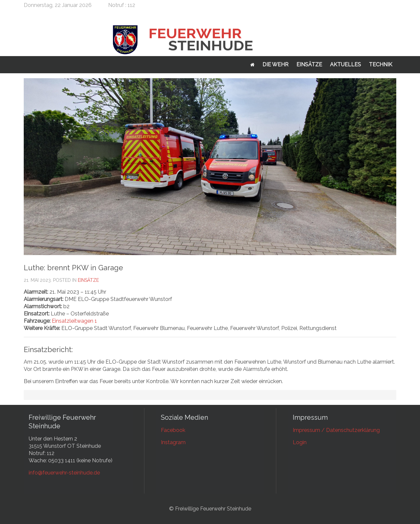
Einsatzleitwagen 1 (74, 321)
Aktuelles (345, 65)
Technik (381, 65)
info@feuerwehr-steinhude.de (64, 473)
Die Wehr (275, 65)
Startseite (252, 65)
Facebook (173, 430)
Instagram (173, 442)
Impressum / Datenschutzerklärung (336, 430)
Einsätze (309, 65)
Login (300, 442)
